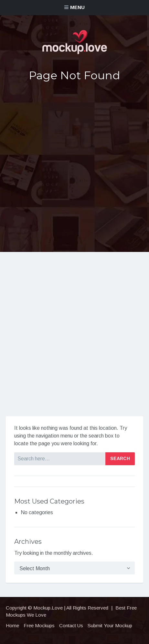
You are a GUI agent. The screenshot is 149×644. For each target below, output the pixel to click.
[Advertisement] (74, 166)
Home (12, 625)
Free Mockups (39, 625)
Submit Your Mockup (110, 625)
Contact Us (71, 625)
